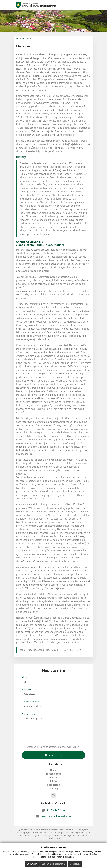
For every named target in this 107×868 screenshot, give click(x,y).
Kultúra (53, 781)
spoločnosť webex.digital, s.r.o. (64, 835)
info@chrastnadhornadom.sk (55, 816)
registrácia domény (42, 835)
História (26, 38)
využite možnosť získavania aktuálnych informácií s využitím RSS (48, 830)
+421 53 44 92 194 (55, 810)
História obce (54, 774)
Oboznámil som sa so (52, 747)
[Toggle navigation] (87, 5)
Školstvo (54, 777)
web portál (62, 832)
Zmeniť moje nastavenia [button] (54, 864)
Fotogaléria (54, 785)
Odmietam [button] (75, 864)
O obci (54, 770)
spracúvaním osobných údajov (64, 747)
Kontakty (53, 789)
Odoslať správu (54, 755)
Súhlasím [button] (32, 864)
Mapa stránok (50, 832)
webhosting (73, 832)
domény (29, 835)
